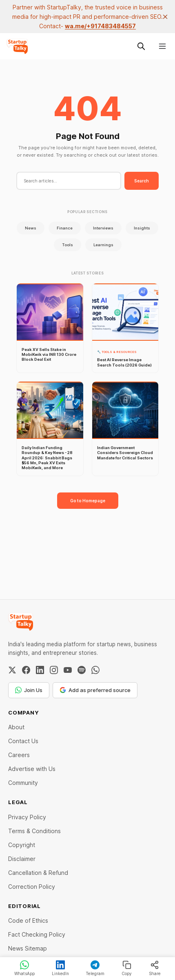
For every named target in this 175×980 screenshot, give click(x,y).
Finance (65, 228)
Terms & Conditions (34, 831)
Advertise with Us (32, 769)
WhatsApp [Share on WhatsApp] (24, 968)
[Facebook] (26, 670)
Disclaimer (22, 859)
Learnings (103, 245)
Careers (19, 755)
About (16, 727)
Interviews (103, 228)
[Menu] (162, 46)
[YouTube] (68, 670)
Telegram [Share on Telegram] (95, 968)
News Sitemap (28, 948)
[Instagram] (54, 670)
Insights (142, 228)
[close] (165, 17)
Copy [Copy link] (127, 968)
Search (142, 181)
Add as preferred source (95, 690)
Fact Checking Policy (37, 934)
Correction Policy (32, 887)
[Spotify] (82, 670)
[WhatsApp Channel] (95, 670)
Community (23, 783)
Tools (68, 245)
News (31, 228)
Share (155, 968)
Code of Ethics (28, 920)
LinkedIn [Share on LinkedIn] (60, 968)
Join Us (29, 690)
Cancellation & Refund (38, 873)
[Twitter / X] (12, 670)
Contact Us (23, 741)
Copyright (22, 845)
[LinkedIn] (40, 670)
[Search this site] (141, 46)
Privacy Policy (27, 817)
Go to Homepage (88, 501)
